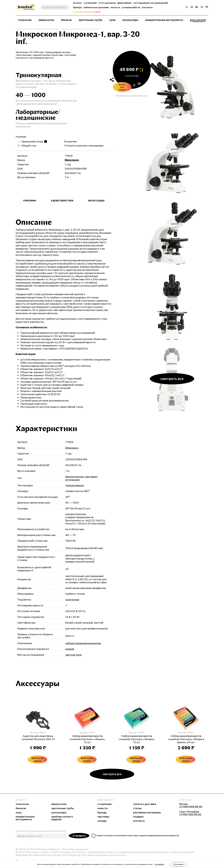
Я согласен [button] (178, 864)
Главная (20, 29)
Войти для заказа (122, 87)
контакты (147, 7)
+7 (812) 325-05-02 (190, 814)
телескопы (25, 20)
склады (102, 821)
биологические (75, 477)
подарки (138, 817)
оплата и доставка (145, 804)
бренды (77, 7)
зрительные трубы (90, 20)
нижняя (70, 649)
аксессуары (96, 200)
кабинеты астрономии (96, 7)
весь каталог (198, 20)
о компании (90, 3)
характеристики (62, 200)
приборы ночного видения (62, 818)
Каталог (30, 29)
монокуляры (130, 20)
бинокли (66, 20)
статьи (137, 808)
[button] (187, 7)
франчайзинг (125, 3)
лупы (112, 20)
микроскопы (46, 20)
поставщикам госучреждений (151, 3)
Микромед (72, 160)
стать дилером (107, 3)
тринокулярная (74, 485)
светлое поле (73, 655)
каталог (78, 3)
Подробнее (159, 864)
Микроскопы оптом (48, 29)
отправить (79, 836)
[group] (172, 87)
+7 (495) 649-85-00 (191, 807)
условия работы (131, 7)
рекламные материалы (147, 813)
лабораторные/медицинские (83, 643)
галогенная (72, 600)
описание (30, 200)
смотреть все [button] (172, 379)
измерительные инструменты (164, 20)
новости (115, 7)
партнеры (103, 817)
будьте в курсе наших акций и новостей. (41, 831)
